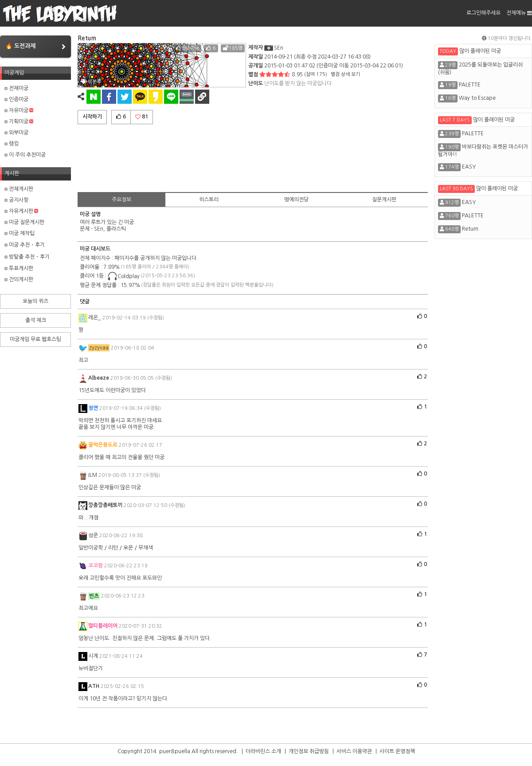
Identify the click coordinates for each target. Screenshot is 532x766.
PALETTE (470, 85)
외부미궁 (16, 133)
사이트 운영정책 (397, 751)
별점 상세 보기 (345, 74)
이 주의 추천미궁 (25, 155)
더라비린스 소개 (263, 751)
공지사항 (16, 200)
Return (470, 229)
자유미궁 (19, 110)
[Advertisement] (253, 157)
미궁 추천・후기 (25, 245)
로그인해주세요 (483, 13)
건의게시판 (19, 279)
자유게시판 (21, 211)
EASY (469, 167)
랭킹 (12, 144)
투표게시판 (19, 268)
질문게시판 (384, 200)
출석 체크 (36, 320)
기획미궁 (19, 122)
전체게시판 (19, 189)
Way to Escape (477, 98)
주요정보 (121, 200)
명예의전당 (296, 200)
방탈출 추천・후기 (27, 257)
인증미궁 (16, 99)
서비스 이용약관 (354, 751)
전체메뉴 (519, 13)
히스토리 (209, 200)
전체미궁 (16, 88)
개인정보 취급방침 (309, 751)
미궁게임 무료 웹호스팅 (35, 339)
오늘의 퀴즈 (35, 301)
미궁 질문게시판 (24, 222)
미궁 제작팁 (20, 233)
